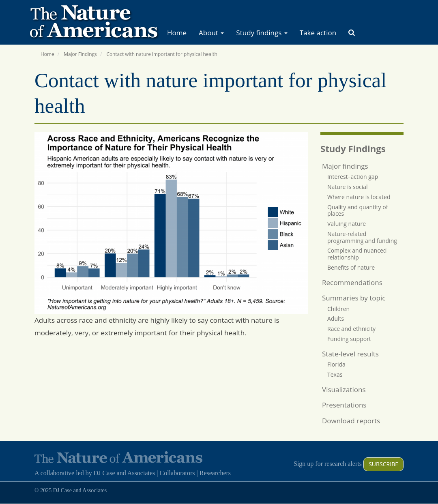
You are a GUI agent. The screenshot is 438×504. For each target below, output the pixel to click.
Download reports (351, 421)
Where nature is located (359, 197)
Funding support (349, 339)
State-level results (350, 354)
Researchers (215, 473)
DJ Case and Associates (125, 473)
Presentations (344, 405)
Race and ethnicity (351, 329)
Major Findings (80, 54)
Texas (335, 374)
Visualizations (344, 389)
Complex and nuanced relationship (357, 254)
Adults (336, 318)
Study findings (262, 33)
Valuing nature (347, 224)
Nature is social (348, 187)
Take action (318, 33)
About (211, 33)
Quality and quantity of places (357, 210)
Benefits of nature (351, 267)
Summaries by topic (354, 298)
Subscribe (383, 464)
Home (177, 33)
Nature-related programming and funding (362, 237)
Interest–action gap (353, 177)
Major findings (345, 166)
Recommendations (352, 282)
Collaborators (177, 473)
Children (338, 309)
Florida (336, 364)
